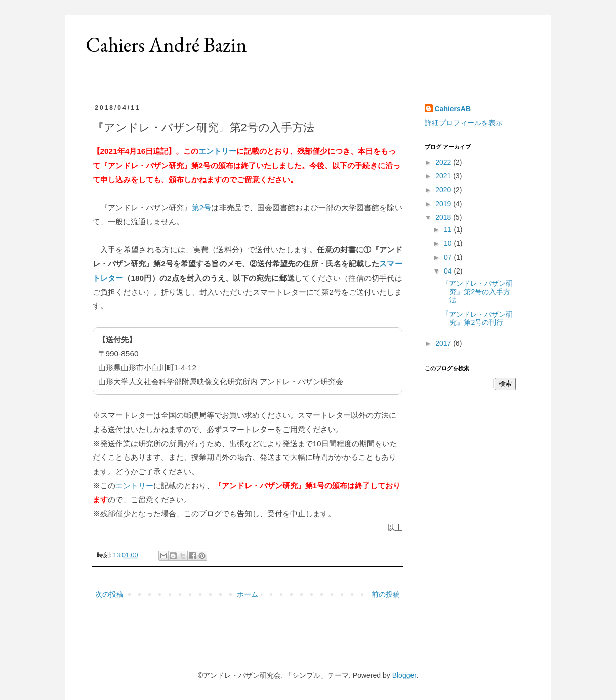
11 (449, 229)
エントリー (217, 151)
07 (449, 257)
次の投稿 (109, 594)
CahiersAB (453, 109)
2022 (444, 162)
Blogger (404, 675)
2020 (444, 190)
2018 (444, 217)
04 (449, 271)
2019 (444, 204)
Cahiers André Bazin (166, 45)
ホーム (248, 594)
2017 (444, 343)
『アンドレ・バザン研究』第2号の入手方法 (477, 292)
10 (449, 243)
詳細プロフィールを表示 (464, 123)
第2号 (202, 207)
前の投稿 (386, 594)
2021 (444, 176)
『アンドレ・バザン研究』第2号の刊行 (477, 318)
